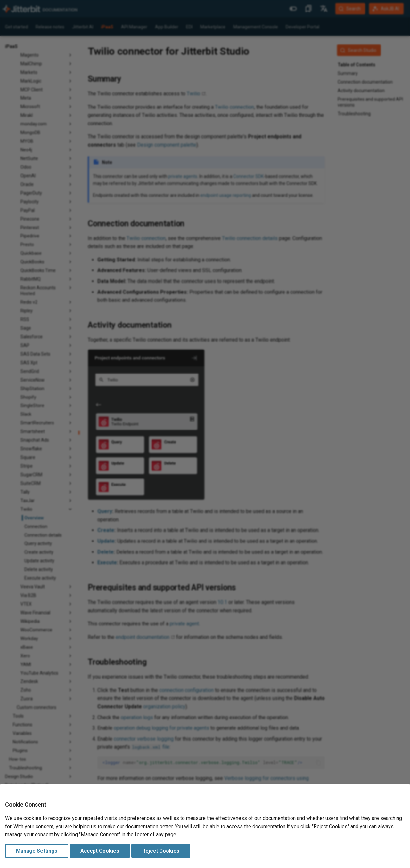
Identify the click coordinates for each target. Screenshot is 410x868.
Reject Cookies (161, 851)
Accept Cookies (100, 851)
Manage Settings (37, 851)
